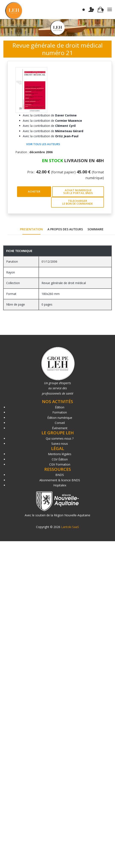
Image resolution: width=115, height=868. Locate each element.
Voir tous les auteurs (43, 144)
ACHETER (34, 191)
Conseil (60, 423)
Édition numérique (60, 418)
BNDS (60, 475)
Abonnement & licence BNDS (60, 480)
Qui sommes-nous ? (60, 438)
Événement (60, 428)
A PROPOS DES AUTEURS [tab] (65, 229)
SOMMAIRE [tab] (96, 229)
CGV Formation (60, 464)
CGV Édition (60, 459)
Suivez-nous (60, 444)
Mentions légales (60, 454)
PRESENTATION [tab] (31, 229)
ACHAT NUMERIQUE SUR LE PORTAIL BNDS (78, 192)
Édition (60, 407)
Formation (60, 412)
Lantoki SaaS (70, 527)
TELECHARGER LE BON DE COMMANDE (78, 202)
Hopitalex (60, 485)
